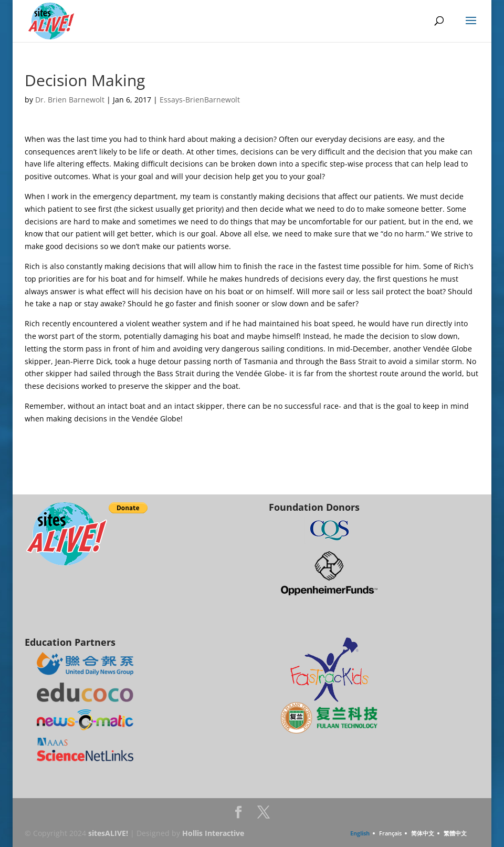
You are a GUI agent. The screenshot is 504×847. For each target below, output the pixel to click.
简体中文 (423, 833)
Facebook (238, 815)
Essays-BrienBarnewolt (200, 100)
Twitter (264, 815)
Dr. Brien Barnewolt (70, 100)
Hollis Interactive (213, 833)
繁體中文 (455, 833)
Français (390, 833)
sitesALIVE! (108, 833)
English (360, 833)
